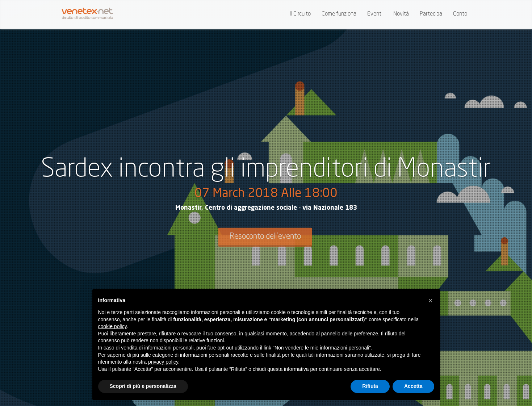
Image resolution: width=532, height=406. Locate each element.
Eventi (375, 14)
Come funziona (339, 14)
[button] (431, 301)
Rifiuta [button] (370, 386)
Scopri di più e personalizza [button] (143, 386)
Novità (401, 14)
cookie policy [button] (112, 326)
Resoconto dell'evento (265, 237)
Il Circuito (300, 14)
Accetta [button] (413, 386)
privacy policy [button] (163, 362)
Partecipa (431, 14)
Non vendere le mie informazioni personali (322, 348)
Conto (460, 14)
